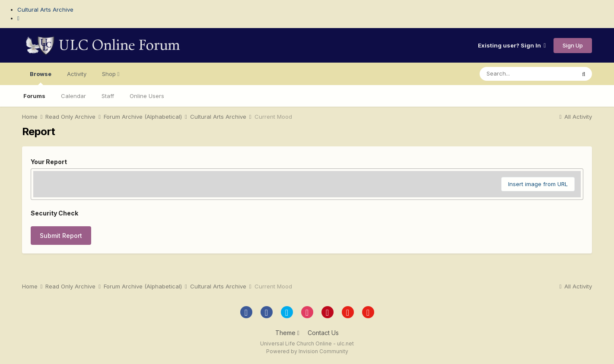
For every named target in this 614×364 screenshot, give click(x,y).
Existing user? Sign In (512, 45)
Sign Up (573, 45)
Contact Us (323, 333)
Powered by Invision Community (307, 351)
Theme (287, 333)
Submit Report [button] (61, 236)
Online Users (147, 96)
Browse (41, 78)
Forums (34, 96)
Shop (111, 74)
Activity (77, 74)
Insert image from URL (538, 184)
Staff (108, 96)
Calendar (73, 96)
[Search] (527, 74)
